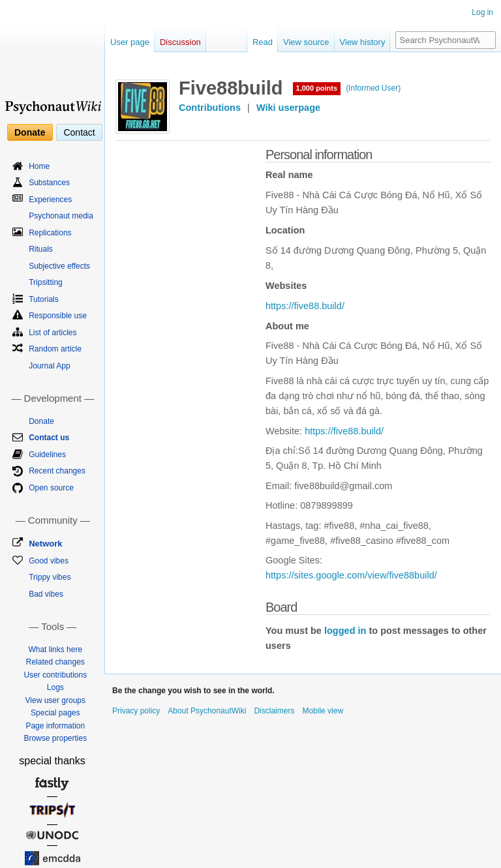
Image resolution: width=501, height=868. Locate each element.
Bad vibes (46, 594)
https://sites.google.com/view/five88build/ (351, 575)
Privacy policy (136, 711)
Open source (51, 488)
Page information (55, 726)
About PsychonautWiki (207, 711)
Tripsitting (46, 282)
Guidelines (47, 455)
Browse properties (55, 738)
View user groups (56, 700)
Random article (55, 349)
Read (263, 42)
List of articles (53, 333)
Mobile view (323, 711)
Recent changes (57, 471)
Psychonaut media (61, 216)
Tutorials (44, 299)
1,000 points (317, 88)
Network (45, 544)
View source (306, 42)
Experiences (50, 200)
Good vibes (49, 561)
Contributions (210, 108)
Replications (50, 233)
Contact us (49, 438)
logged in (345, 631)
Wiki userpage (288, 108)
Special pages (55, 713)
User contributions (55, 675)
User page (130, 42)
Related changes (55, 662)
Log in (482, 12)
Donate (30, 132)
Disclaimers (274, 711)
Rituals (41, 249)
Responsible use (58, 316)
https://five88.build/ (305, 306)
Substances (49, 183)
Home (39, 166)
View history (363, 42)
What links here (55, 650)
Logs (55, 687)
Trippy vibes (50, 577)
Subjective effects (59, 266)
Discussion (180, 42)
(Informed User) (373, 88)
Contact (79, 132)
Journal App (49, 366)
